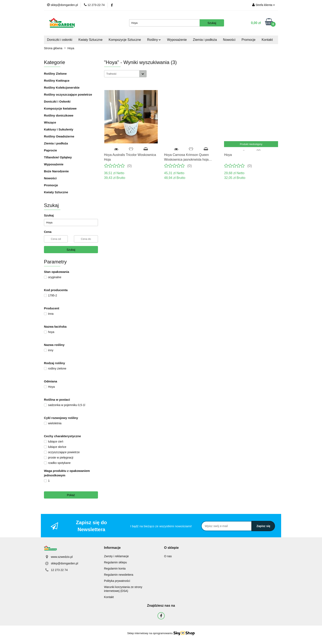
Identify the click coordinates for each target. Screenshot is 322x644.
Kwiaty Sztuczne (90, 40)
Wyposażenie (177, 40)
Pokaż (71, 495)
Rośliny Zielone (55, 74)
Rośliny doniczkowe (59, 115)
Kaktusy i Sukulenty (59, 129)
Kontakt (267, 40)
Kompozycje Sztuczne (125, 40)
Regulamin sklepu (116, 562)
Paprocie (50, 150)
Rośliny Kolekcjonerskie (62, 88)
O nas (168, 556)
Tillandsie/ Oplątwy (58, 157)
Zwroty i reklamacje (117, 556)
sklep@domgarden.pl (65, 563)
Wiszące (50, 122)
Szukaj (71, 250)
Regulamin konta (115, 569)
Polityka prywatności (117, 581)
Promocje (248, 40)
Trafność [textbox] (112, 74)
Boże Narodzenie (56, 171)
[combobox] (125, 74)
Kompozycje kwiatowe (60, 108)
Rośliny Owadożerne (59, 136)
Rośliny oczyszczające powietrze (68, 94)
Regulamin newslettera (119, 575)
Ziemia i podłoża (205, 40)
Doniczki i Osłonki (57, 101)
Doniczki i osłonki (60, 40)
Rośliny (154, 40)
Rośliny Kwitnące (57, 81)
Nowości (229, 40)
